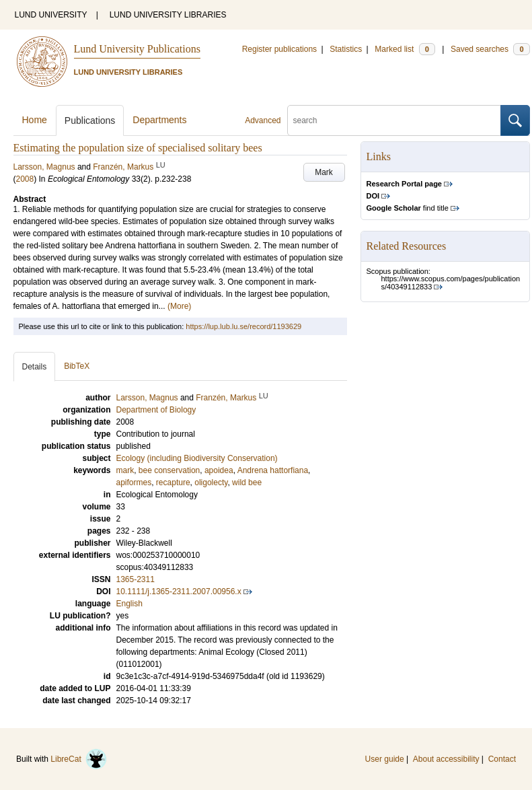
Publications (90, 120)
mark (125, 470)
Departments (159, 120)
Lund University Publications (137, 49)
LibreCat (79, 759)
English (129, 604)
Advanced (263, 120)
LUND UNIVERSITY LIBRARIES (168, 15)
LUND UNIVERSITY (51, 15)
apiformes (134, 482)
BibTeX (77, 366)
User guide (385, 759)
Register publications (279, 49)
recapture (173, 482)
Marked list (405, 49)
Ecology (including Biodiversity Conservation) (197, 458)
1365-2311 (136, 579)
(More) (179, 306)
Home (35, 120)
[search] (394, 120)
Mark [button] (324, 172)
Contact (502, 759)
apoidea (219, 470)
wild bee (247, 482)
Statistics (346, 49)
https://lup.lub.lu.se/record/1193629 (243, 326)
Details (35, 367)
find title (408, 208)
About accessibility (446, 759)
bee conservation (169, 470)
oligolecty (211, 482)
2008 (25, 179)
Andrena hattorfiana (273, 470)
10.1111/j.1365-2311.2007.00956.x (179, 591)
